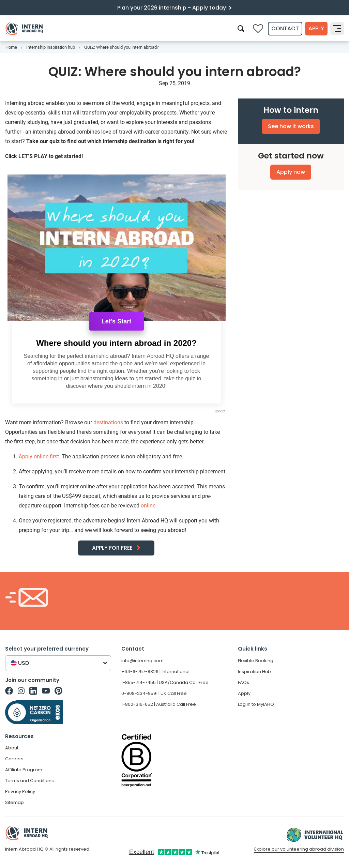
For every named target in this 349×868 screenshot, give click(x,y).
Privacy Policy (20, 791)
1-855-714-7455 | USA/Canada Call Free (165, 682)
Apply (316, 28)
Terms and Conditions (29, 781)
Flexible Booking (256, 661)
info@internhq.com (142, 661)
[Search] (241, 28)
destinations (108, 422)
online (148, 506)
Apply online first (39, 456)
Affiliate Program (24, 770)
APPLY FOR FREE (112, 548)
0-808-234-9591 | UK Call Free (154, 693)
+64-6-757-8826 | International (155, 672)
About (12, 748)
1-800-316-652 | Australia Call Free (159, 704)
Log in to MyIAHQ (256, 704)
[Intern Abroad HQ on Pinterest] (58, 691)
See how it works (291, 126)
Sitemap (14, 802)
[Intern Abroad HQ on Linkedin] (33, 691)
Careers (14, 759)
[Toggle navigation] (337, 29)
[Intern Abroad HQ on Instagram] (21, 691)
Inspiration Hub (254, 672)
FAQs (244, 682)
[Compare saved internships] (258, 29)
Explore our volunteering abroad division (299, 849)
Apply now (291, 172)
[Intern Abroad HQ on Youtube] (46, 691)
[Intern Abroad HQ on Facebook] (9, 691)
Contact (285, 28)
